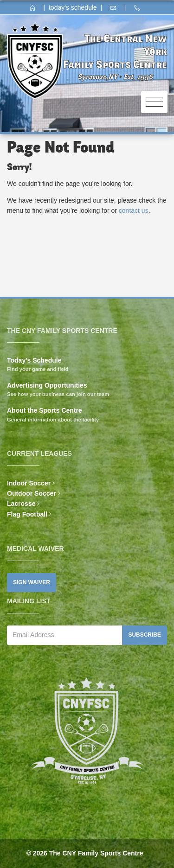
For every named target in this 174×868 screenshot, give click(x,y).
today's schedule (73, 7)
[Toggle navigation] (154, 102)
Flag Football (27, 514)
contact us (134, 211)
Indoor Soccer (29, 483)
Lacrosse (21, 504)
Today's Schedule (34, 360)
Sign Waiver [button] (32, 582)
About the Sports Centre (45, 410)
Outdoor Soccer (32, 493)
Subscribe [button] (145, 635)
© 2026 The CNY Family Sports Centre (84, 853)
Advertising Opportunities (47, 385)
